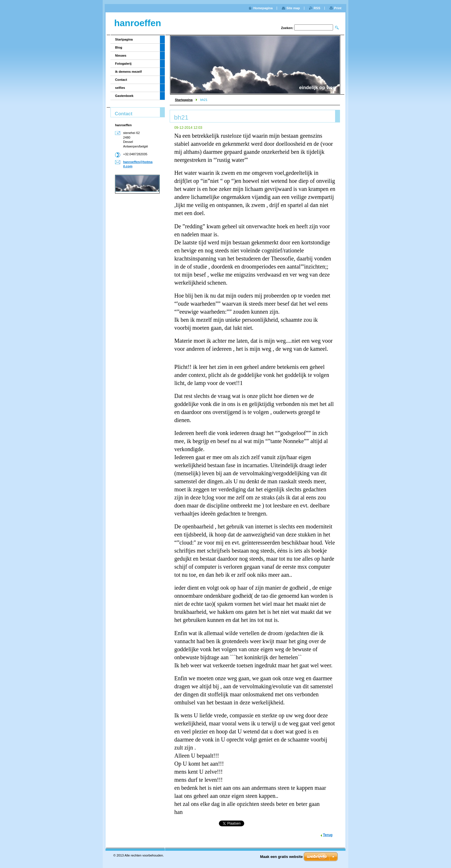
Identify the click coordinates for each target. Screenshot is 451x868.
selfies (120, 88)
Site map (293, 8)
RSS (317, 8)
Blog (119, 47)
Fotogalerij (123, 64)
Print (338, 8)
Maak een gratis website (281, 857)
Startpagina (184, 100)
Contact (121, 80)
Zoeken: (287, 28)
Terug (328, 835)
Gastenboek (124, 96)
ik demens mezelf (128, 72)
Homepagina (263, 8)
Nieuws (121, 55)
